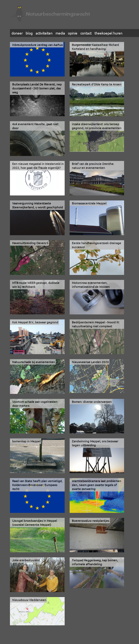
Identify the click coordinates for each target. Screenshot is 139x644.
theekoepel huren (108, 33)
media (60, 33)
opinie (73, 33)
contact (86, 33)
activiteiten (44, 33)
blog (29, 33)
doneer (17, 33)
